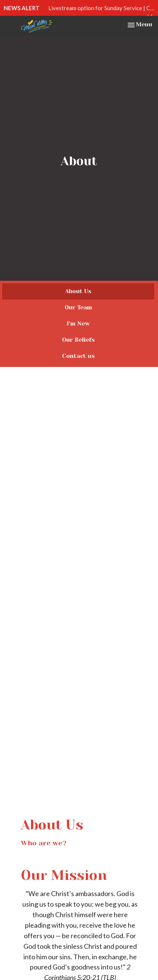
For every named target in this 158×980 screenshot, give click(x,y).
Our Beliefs (78, 340)
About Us (78, 291)
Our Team (78, 307)
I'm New (78, 324)
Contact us (78, 356)
